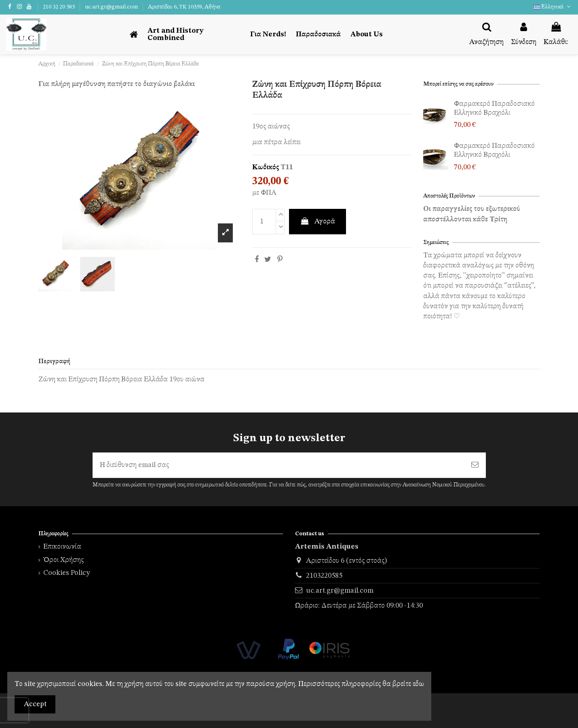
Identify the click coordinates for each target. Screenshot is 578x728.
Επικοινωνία (62, 547)
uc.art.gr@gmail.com (112, 7)
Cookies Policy (67, 573)
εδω (418, 684)
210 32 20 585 (59, 7)
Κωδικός (266, 167)
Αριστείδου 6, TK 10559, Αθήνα (184, 7)
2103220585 (324, 576)
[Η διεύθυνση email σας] (278, 465)
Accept (35, 704)
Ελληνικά (553, 7)
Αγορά (317, 221)
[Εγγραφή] (475, 465)
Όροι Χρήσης (63, 560)
